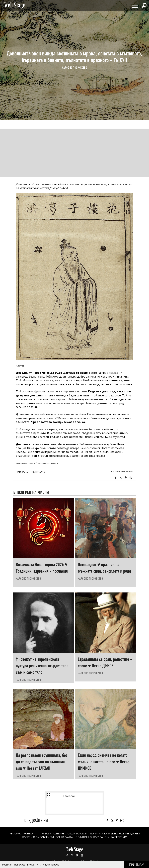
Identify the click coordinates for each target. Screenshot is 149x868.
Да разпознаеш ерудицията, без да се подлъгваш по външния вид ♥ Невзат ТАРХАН (42, 762)
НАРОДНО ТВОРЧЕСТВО (75, 68)
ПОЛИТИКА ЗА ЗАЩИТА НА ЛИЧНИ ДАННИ (115, 834)
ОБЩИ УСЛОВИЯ (77, 834)
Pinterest (77, 855)
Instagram (131, 478)
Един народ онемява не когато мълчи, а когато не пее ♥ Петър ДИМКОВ (104, 762)
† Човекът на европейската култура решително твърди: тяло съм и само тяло (42, 666)
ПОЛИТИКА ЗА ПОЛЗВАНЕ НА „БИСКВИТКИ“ (101, 837)
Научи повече (51, 864)
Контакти (30, 834)
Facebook (116, 478)
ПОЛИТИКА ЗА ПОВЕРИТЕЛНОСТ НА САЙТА (47, 837)
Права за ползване (52, 834)
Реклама (15, 834)
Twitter (121, 478)
